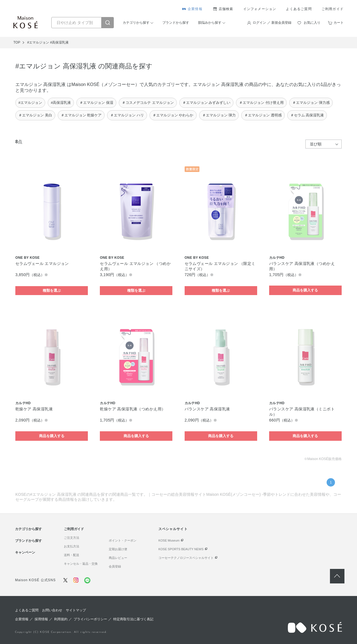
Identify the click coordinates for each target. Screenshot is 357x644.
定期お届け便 (118, 549)
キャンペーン (25, 552)
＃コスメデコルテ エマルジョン (148, 103)
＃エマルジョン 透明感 (263, 115)
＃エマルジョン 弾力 (219, 115)
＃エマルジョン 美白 (35, 115)
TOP (17, 42)
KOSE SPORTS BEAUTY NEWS (181, 549)
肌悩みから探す (210, 23)
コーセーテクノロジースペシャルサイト (186, 558)
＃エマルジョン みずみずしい (207, 103)
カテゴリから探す (136, 23)
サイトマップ (76, 610)
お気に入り (312, 23)
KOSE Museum (169, 540)
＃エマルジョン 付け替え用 (261, 103)
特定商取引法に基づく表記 (133, 619)
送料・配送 (72, 555)
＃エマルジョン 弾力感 (311, 103)
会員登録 (115, 566)
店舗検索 (226, 9)
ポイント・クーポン (123, 540)
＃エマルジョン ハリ (127, 115)
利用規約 (61, 619)
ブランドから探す (176, 23)
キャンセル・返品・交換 (81, 564)
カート (339, 23)
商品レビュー (118, 558)
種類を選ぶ (52, 290)
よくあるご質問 (299, 9)
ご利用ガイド (333, 9)
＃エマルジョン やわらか (173, 115)
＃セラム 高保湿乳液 (307, 115)
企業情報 (195, 9)
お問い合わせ (52, 610)
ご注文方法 (72, 538)
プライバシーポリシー (90, 619)
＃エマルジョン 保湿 (96, 103)
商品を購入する (305, 290)
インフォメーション (260, 9)
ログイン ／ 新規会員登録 (272, 23)
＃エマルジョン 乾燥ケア (81, 115)
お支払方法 (72, 546)
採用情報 (41, 619)
